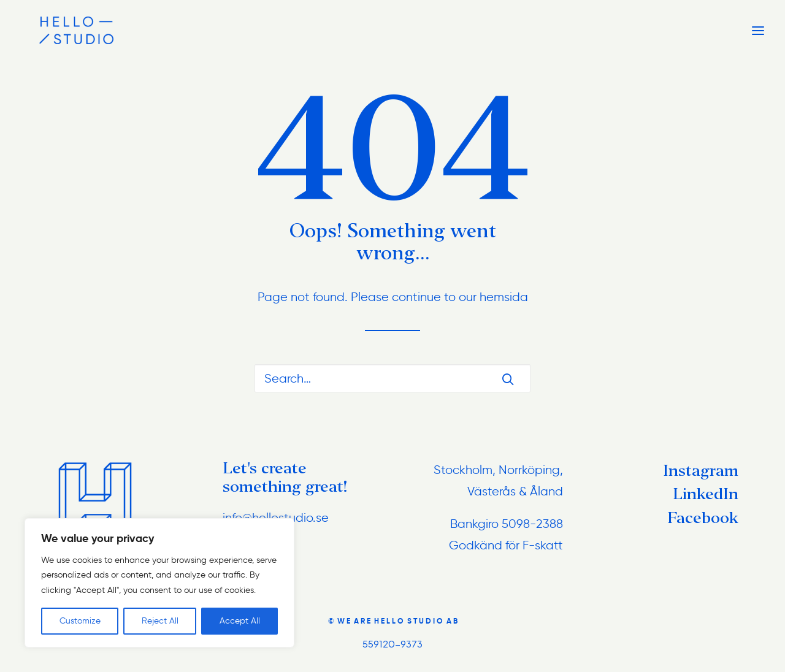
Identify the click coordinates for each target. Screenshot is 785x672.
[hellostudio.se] (58, 30)
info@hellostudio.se (276, 517)
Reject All (160, 621)
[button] (508, 379)
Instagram (701, 471)
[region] (159, 583)
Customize (80, 621)
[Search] (392, 378)
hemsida (504, 297)
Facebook (703, 518)
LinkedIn (706, 494)
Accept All (240, 621)
